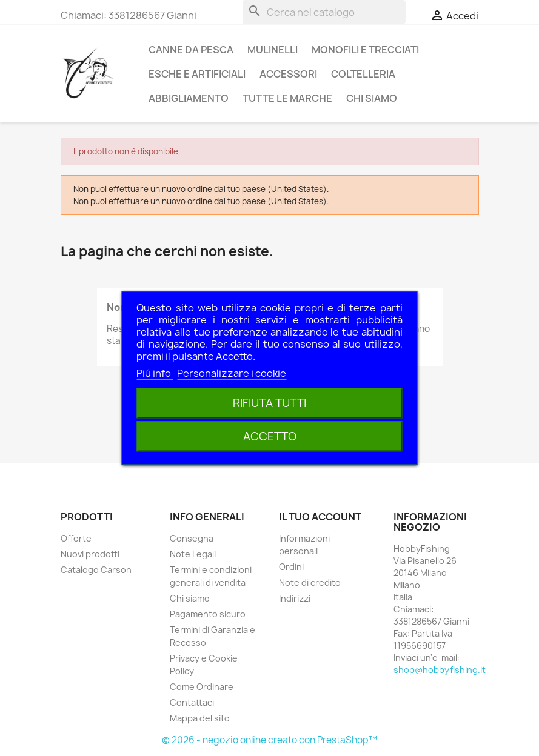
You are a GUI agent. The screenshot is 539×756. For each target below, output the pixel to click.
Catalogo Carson (96, 570)
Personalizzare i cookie (232, 373)
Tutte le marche (287, 98)
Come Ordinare (202, 687)
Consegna (192, 538)
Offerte (76, 538)
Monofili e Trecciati (365, 50)
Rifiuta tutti (269, 403)
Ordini (291, 567)
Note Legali (193, 554)
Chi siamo (372, 98)
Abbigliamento (189, 98)
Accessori (288, 74)
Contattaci (192, 702)
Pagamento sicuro (208, 614)
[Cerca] (324, 12)
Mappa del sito (200, 718)
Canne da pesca (191, 50)
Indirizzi (295, 598)
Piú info (155, 373)
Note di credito (310, 582)
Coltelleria (363, 74)
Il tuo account (320, 517)
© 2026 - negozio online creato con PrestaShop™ (269, 740)
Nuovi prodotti (90, 554)
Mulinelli (273, 50)
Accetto (270, 436)
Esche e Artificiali (197, 74)
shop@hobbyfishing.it (440, 670)
